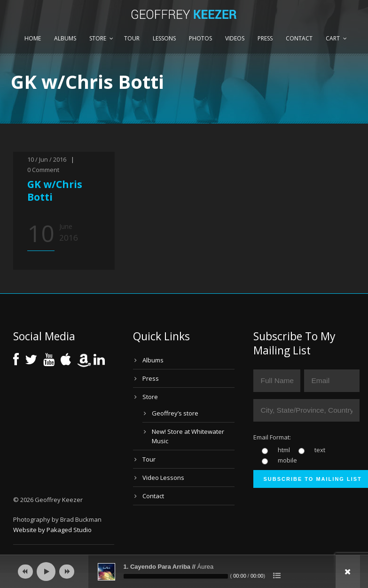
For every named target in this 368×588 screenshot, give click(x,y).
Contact (299, 38)
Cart (333, 38)
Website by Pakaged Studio (52, 530)
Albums (65, 38)
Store (98, 38)
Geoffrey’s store (175, 413)
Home (33, 38)
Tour (132, 38)
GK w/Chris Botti (55, 191)
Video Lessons (163, 478)
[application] (184, 572)
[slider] (176, 576)
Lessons (164, 38)
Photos (200, 38)
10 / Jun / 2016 (47, 159)
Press (265, 38)
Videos (235, 38)
